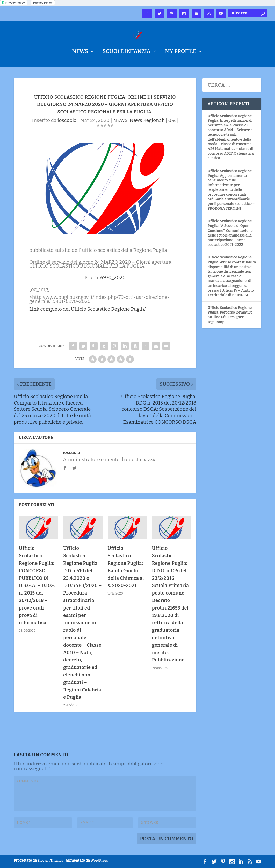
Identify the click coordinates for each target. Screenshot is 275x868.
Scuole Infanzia (126, 52)
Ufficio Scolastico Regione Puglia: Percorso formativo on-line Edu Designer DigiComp (230, 315)
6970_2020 (113, 277)
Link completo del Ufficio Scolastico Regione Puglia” (88, 309)
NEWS (80, 52)
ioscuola (67, 120)
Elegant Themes (50, 860)
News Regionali (147, 120)
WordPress (99, 860)
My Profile (180, 52)
